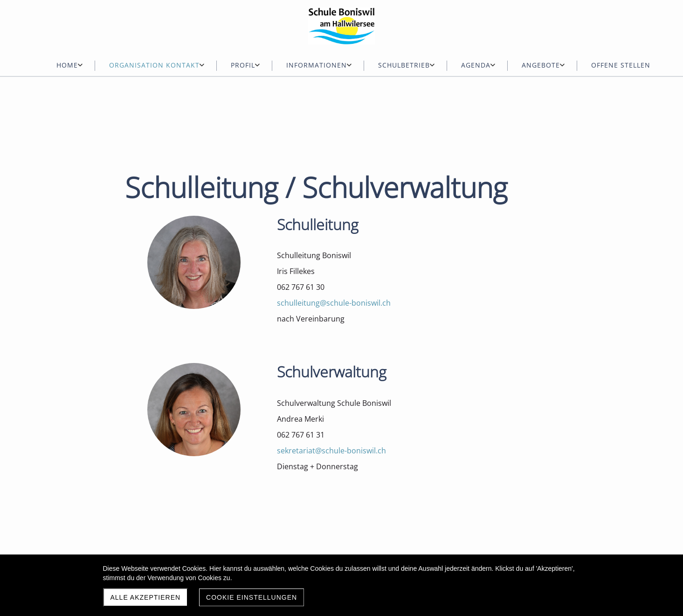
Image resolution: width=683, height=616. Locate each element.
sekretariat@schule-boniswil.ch (331, 451)
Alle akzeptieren (146, 597)
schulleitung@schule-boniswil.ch (334, 303)
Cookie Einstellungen (252, 597)
